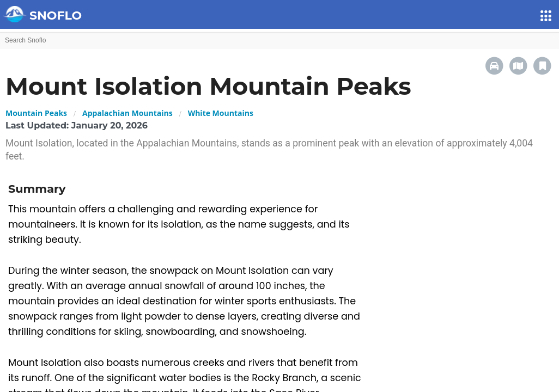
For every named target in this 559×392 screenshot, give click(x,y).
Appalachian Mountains (127, 113)
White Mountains (221, 113)
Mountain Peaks (36, 113)
